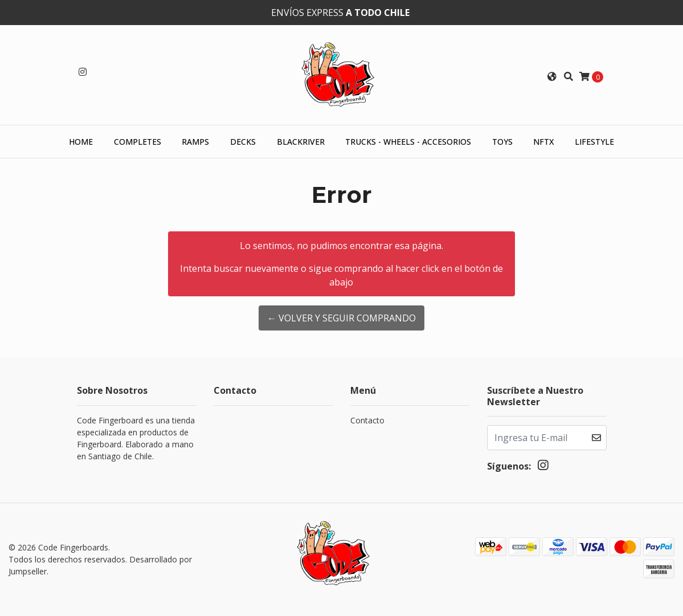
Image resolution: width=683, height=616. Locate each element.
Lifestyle (594, 142)
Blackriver (301, 142)
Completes (138, 142)
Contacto (367, 420)
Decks (243, 142)
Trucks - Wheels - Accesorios (408, 142)
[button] (552, 76)
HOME (81, 142)
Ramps (195, 142)
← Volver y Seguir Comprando (341, 318)
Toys (502, 142)
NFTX (543, 142)
